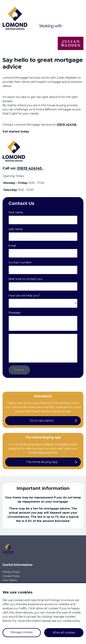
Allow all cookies (64, 633)
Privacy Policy (11, 572)
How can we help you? (24, 296)
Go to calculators (42, 421)
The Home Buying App (42, 462)
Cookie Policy (11, 576)
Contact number (20, 262)
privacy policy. (60, 355)
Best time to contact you (26, 279)
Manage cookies (22, 632)
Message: (15, 313)
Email (12, 246)
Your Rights (10, 580)
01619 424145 (67, 125)
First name (16, 212)
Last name (16, 229)
